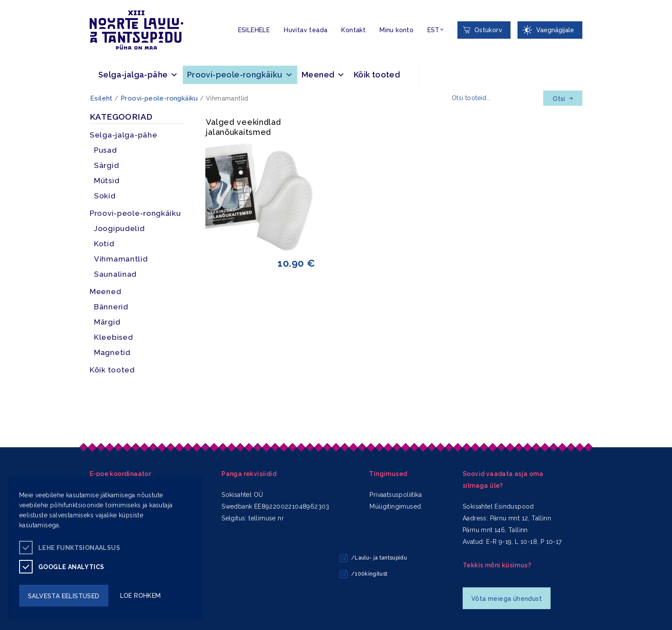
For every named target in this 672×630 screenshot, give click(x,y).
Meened (323, 75)
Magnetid (112, 352)
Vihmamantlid (121, 259)
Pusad (106, 150)
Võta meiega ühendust (507, 599)
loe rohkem (141, 596)
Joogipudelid (119, 228)
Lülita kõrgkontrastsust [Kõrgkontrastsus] (13, 7)
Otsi (563, 99)
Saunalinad (115, 274)
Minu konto (396, 30)
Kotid (104, 244)
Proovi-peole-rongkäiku (240, 75)
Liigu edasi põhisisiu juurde (11, 2)
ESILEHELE (254, 30)
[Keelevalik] (435, 30)
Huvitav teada (306, 30)
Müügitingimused (395, 506)
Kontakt (353, 30)
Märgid (107, 322)
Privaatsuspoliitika (396, 495)
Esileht (101, 98)
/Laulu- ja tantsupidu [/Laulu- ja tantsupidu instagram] (373, 558)
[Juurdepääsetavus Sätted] (550, 30)
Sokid (105, 196)
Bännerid (111, 307)
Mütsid (107, 181)
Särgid (106, 165)
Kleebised (113, 337)
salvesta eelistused (64, 596)
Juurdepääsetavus (15, 2)
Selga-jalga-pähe (138, 75)
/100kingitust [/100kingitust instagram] (363, 574)
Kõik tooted (377, 75)
